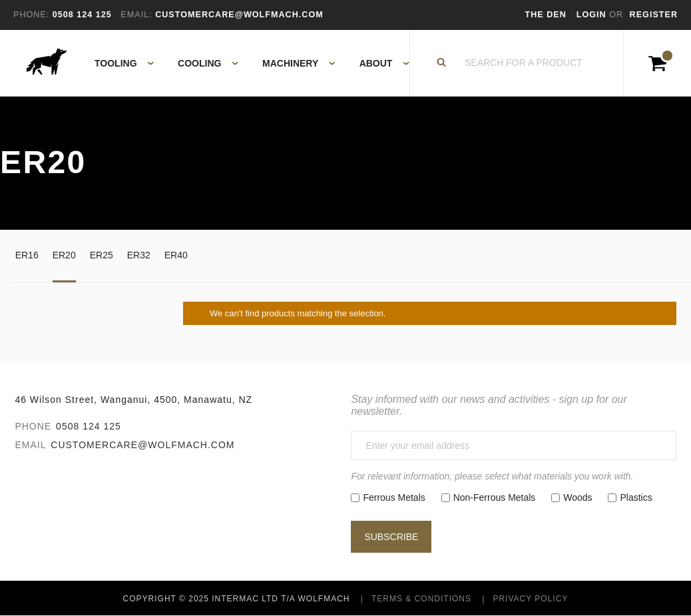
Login (593, 15)
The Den (546, 15)
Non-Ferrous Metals (495, 497)
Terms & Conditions (421, 599)
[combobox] (524, 63)
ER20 (64, 255)
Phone (33, 426)
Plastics (636, 497)
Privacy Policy (530, 599)
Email (30, 445)
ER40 (176, 255)
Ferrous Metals (394, 497)
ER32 (139, 255)
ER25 (102, 255)
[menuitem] (117, 63)
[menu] (248, 63)
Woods (577, 497)
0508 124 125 (89, 426)
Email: (136, 15)
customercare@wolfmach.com (142, 445)
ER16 (27, 255)
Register (654, 15)
